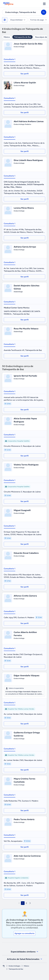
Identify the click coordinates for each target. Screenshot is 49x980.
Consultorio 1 (10, 59)
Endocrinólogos (15, 966)
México (7, 37)
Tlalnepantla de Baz (22, 37)
